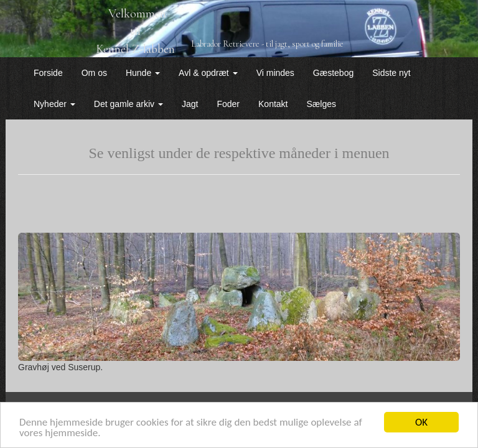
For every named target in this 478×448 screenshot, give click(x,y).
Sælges (321, 104)
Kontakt (273, 104)
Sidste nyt (391, 73)
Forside (48, 73)
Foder (228, 104)
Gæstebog (333, 73)
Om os (94, 73)
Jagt (190, 104)
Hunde (143, 73)
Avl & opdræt (208, 73)
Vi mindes (275, 73)
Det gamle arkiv (129, 104)
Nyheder (54, 104)
